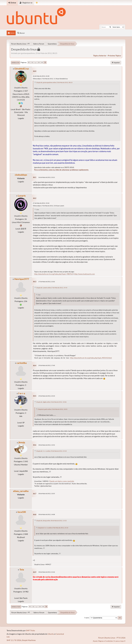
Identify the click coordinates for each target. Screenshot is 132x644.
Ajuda (95, 641)
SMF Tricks (31, 630)
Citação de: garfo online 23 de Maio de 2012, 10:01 (53, 409)
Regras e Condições (106, 641)
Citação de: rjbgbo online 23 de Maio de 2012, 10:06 (51, 402)
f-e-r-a (22, 393)
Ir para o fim (16, 63)
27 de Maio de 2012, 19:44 (41, 203)
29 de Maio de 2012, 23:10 (47, 396)
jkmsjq (22, 442)
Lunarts (22, 196)
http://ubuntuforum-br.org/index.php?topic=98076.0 (54, 274)
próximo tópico (114, 56)
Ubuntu (51, 634)
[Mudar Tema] (37, 3)
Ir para (87, 618)
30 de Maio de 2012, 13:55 (47, 494)
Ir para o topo (16, 607)
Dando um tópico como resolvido (62, 481)
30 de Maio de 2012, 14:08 (47, 514)
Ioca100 (22, 512)
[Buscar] (110, 27)
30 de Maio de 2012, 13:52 (47, 445)
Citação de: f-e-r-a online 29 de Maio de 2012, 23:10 (51, 451)
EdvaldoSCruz (22, 69)
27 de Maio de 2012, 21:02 (47, 282)
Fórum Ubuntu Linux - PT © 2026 (112, 638)
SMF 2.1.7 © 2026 (14, 640)
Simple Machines (29, 640)
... (35, 62)
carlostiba (22, 363)
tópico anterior (100, 56)
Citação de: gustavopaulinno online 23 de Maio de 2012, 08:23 (54, 82)
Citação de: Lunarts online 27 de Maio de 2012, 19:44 (52, 288)
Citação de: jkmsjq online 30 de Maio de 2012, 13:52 (51, 521)
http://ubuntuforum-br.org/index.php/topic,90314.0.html (91, 358)
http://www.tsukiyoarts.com (84, 274)
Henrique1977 (22, 279)
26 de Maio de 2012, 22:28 (41, 76)
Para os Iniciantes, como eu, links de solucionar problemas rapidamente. (61, 170)
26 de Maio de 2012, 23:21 (47, 177)
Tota (22, 569)
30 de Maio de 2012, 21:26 (47, 572)
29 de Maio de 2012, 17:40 (47, 365)
